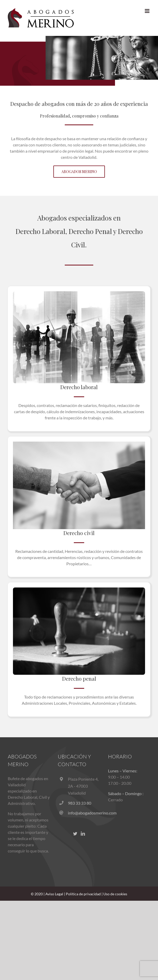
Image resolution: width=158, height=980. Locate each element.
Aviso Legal (54, 894)
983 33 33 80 (80, 803)
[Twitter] (75, 834)
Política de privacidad (83, 894)
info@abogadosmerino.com (84, 813)
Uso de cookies (115, 894)
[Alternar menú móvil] (148, 11)
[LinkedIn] (83, 834)
